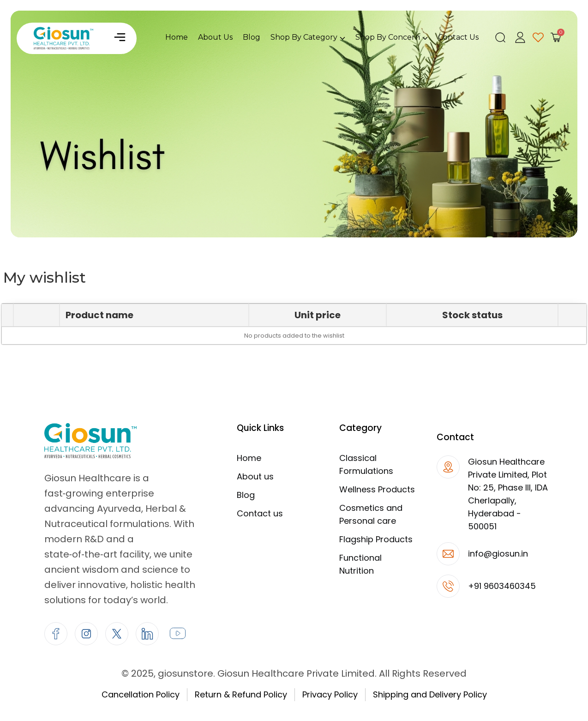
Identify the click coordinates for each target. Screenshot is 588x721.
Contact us (260, 513)
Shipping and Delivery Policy (430, 694)
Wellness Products (377, 489)
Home (249, 458)
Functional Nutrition (360, 564)
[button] (120, 38)
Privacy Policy (330, 694)
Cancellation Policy (141, 694)
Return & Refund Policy (241, 694)
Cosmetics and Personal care (371, 514)
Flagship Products (376, 539)
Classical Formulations (366, 464)
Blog (246, 495)
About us (255, 476)
